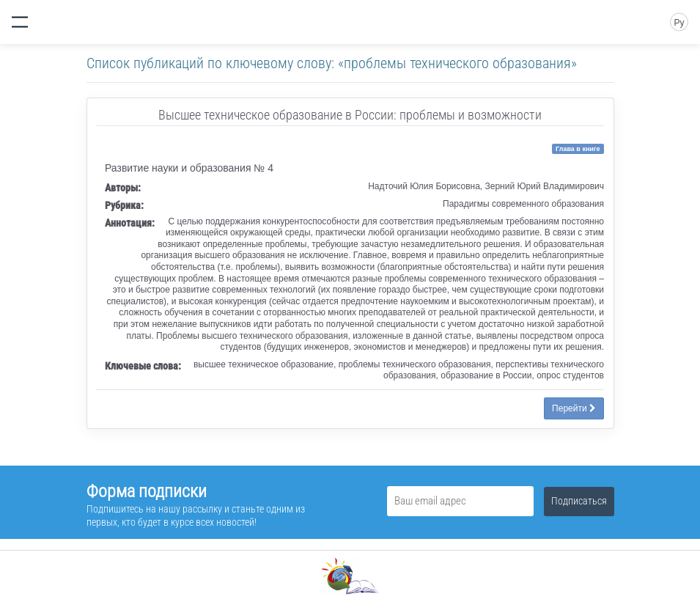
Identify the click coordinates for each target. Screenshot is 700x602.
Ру (679, 23)
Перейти (574, 408)
